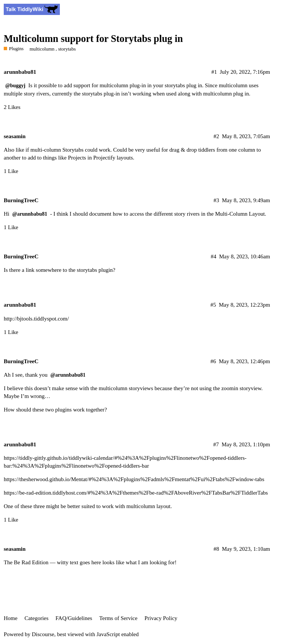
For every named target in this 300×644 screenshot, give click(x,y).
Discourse (43, 634)
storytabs (67, 49)
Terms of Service (118, 618)
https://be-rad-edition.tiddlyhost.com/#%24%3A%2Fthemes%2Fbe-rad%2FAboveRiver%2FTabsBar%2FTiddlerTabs (136, 493)
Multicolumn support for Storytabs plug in (93, 39)
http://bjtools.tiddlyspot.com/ (36, 319)
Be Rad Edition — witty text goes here (57, 562)
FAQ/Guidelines (74, 618)
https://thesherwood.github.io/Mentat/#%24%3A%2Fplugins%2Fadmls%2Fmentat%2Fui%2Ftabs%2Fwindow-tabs (134, 479)
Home (11, 618)
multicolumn (42, 49)
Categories (36, 618)
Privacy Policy (161, 618)
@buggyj (15, 86)
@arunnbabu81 (30, 214)
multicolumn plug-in (123, 85)
